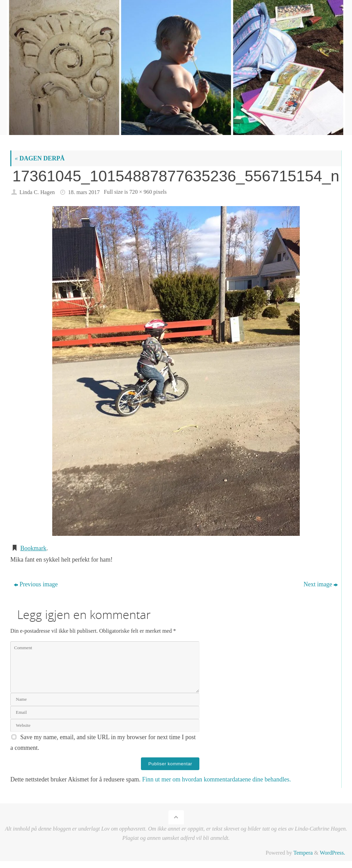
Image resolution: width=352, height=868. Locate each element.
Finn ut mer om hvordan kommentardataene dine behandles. (216, 779)
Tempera (303, 853)
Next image (321, 584)
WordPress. (332, 853)
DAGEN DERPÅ (40, 158)
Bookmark (33, 548)
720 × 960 (141, 192)
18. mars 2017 (84, 192)
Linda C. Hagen (37, 192)
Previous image (36, 584)
